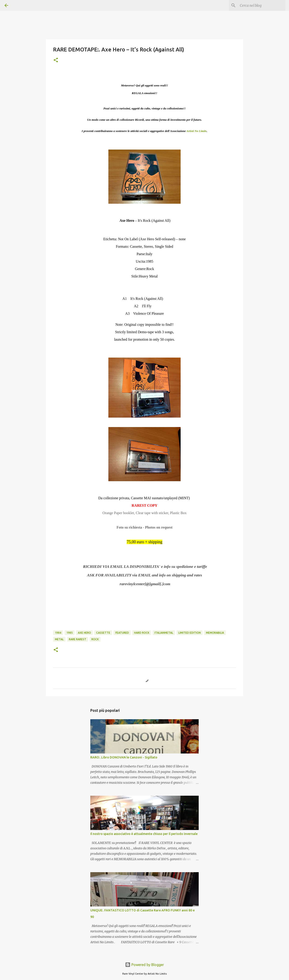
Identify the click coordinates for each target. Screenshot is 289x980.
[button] (56, 60)
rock (95, 639)
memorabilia (215, 633)
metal (59, 639)
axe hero (84, 633)
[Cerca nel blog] (262, 5)
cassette (103, 633)
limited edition (190, 633)
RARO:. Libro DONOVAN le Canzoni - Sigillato (124, 757)
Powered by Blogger (144, 965)
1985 (70, 633)
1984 (58, 633)
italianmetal (164, 633)
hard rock (142, 633)
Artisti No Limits (196, 131)
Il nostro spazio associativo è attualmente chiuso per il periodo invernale (144, 834)
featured (122, 633)
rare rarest (78, 639)
